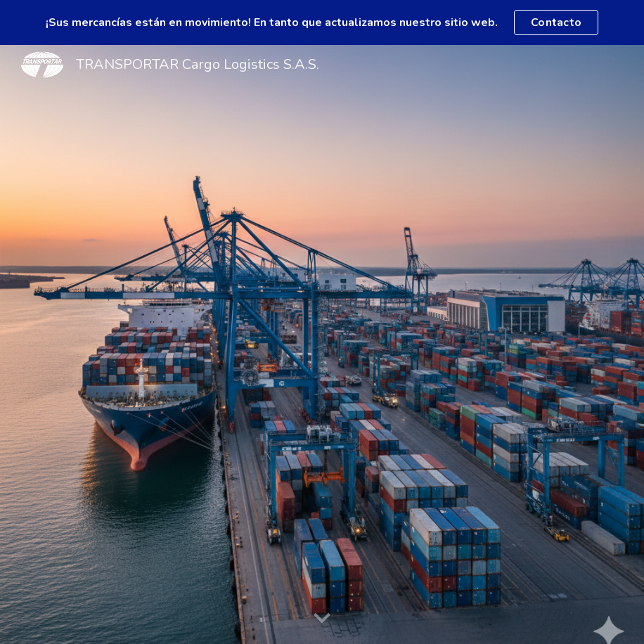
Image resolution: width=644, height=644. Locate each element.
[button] (322, 619)
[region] (322, 22)
